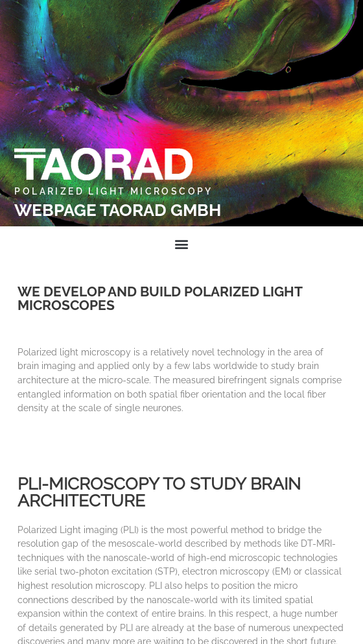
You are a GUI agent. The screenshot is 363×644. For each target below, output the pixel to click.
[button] (182, 244)
